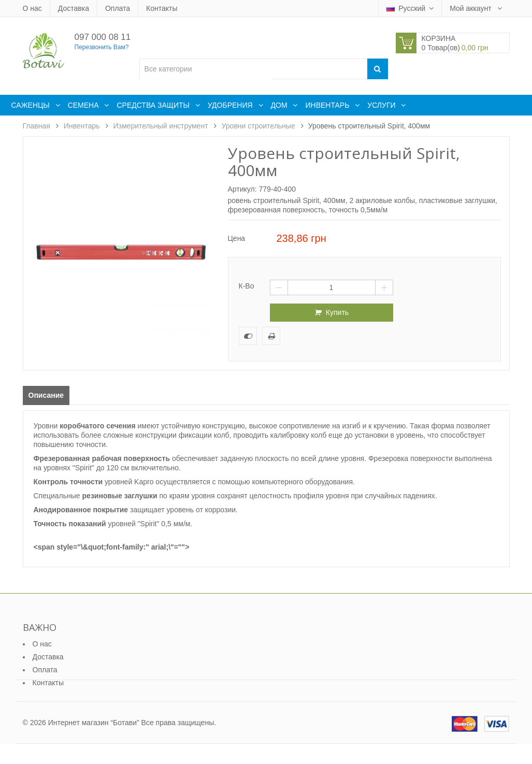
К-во (247, 286)
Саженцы (32, 105)
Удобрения (231, 105)
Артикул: (242, 189)
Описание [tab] (46, 395)
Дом (280, 105)
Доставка (74, 8)
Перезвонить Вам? (102, 47)
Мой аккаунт (471, 8)
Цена (237, 238)
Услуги (382, 105)
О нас (32, 8)
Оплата (118, 8)
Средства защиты (154, 105)
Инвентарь (328, 105)
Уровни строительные (258, 126)
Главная (37, 126)
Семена (84, 105)
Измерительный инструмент (161, 126)
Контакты (162, 8)
